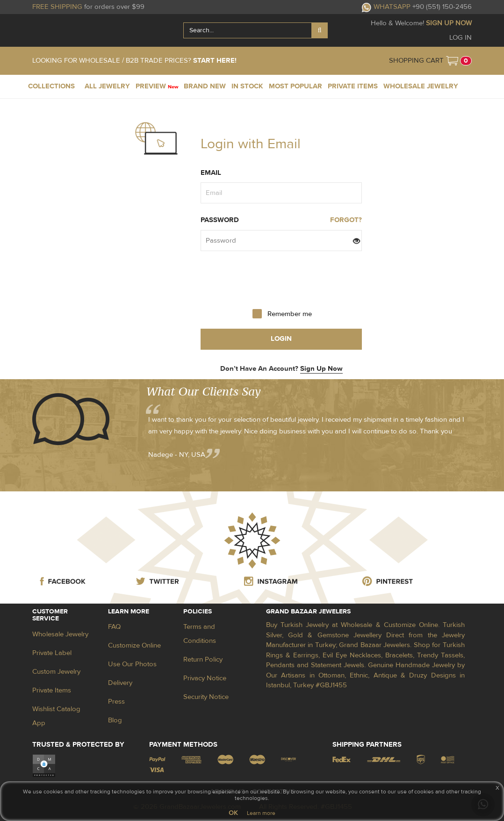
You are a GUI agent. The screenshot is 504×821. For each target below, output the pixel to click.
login (281, 339)
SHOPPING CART (416, 61)
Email (211, 173)
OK (233, 813)
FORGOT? (346, 220)
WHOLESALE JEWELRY (421, 86)
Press (116, 702)
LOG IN (461, 38)
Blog (115, 720)
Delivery (120, 683)
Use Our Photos (132, 664)
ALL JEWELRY (107, 86)
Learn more (261, 813)
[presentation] (281, 279)
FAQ (114, 627)
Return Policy (203, 659)
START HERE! (215, 61)
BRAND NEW (205, 86)
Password (220, 220)
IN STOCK (247, 86)
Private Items (52, 690)
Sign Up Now (321, 369)
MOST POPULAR (295, 86)
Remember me (290, 314)
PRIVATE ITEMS (353, 86)
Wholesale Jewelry (60, 634)
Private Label (52, 653)
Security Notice (206, 697)
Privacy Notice (205, 678)
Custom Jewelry (56, 672)
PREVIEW (157, 86)
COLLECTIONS (51, 86)
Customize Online (134, 645)
